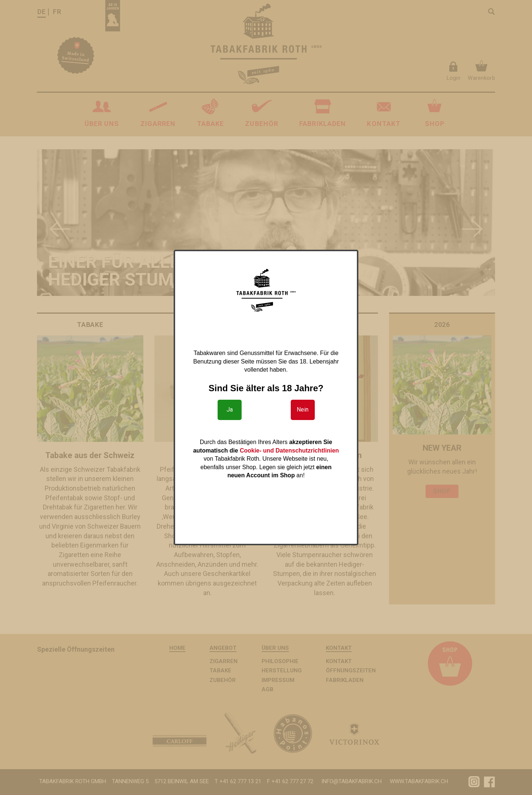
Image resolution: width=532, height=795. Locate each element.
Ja (230, 410)
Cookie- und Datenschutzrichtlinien (289, 451)
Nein (303, 410)
